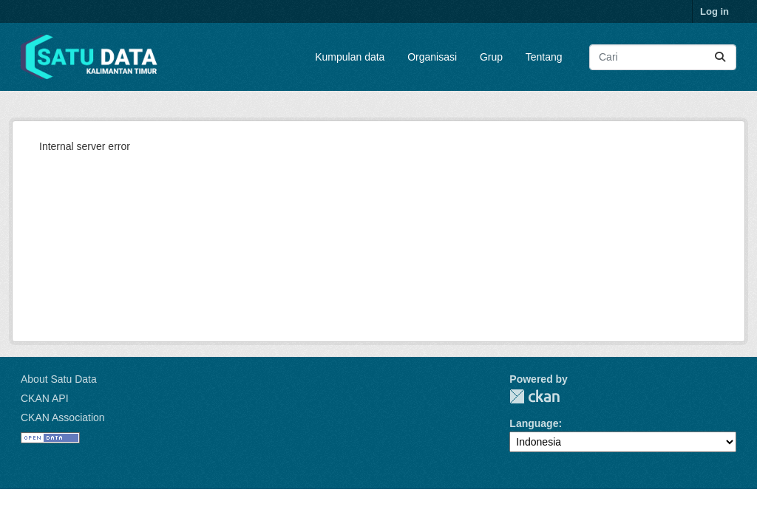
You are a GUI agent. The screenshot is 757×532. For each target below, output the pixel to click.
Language (534, 423)
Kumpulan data (350, 57)
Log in (714, 11)
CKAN (534, 396)
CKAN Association (63, 417)
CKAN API (45, 398)
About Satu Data (59, 379)
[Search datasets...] (663, 57)
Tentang (544, 57)
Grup (491, 57)
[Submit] (720, 57)
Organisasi (432, 57)
